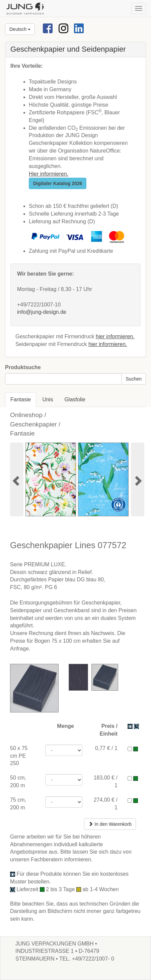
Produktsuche (23, 367)
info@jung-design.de (42, 312)
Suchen (134, 379)
